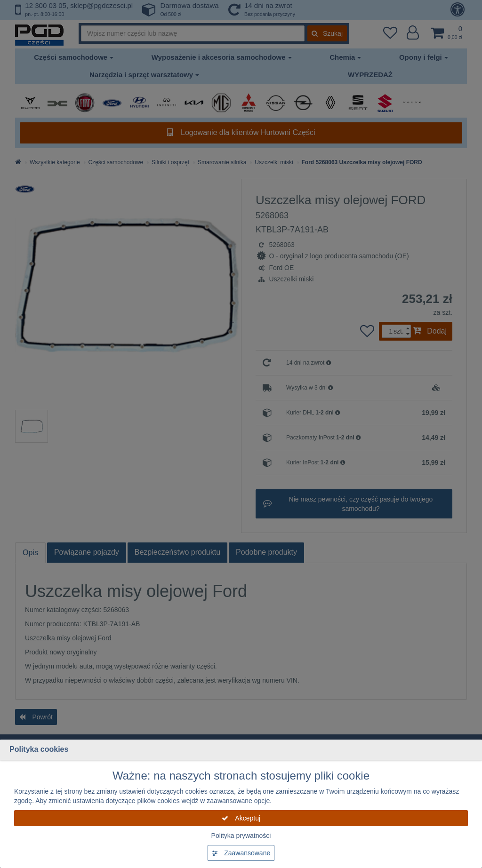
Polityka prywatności (241, 836)
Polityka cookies (39, 749)
